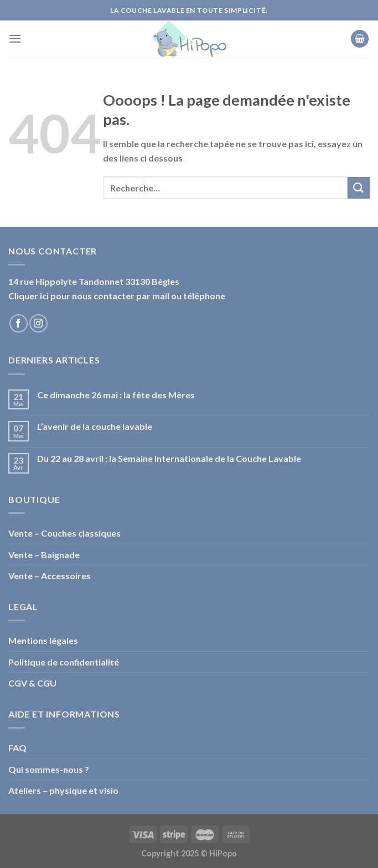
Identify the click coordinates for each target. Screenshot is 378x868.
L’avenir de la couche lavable (95, 426)
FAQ (17, 748)
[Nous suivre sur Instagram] (38, 323)
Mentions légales (43, 640)
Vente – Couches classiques (64, 533)
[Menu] (15, 38)
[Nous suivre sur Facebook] (19, 323)
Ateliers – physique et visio (63, 790)
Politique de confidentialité (64, 662)
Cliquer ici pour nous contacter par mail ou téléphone (117, 296)
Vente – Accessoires (50, 576)
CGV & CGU (32, 683)
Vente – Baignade (44, 555)
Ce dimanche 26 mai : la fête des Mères (116, 395)
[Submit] (359, 188)
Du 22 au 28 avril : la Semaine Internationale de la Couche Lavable (169, 458)
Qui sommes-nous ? (49, 769)
